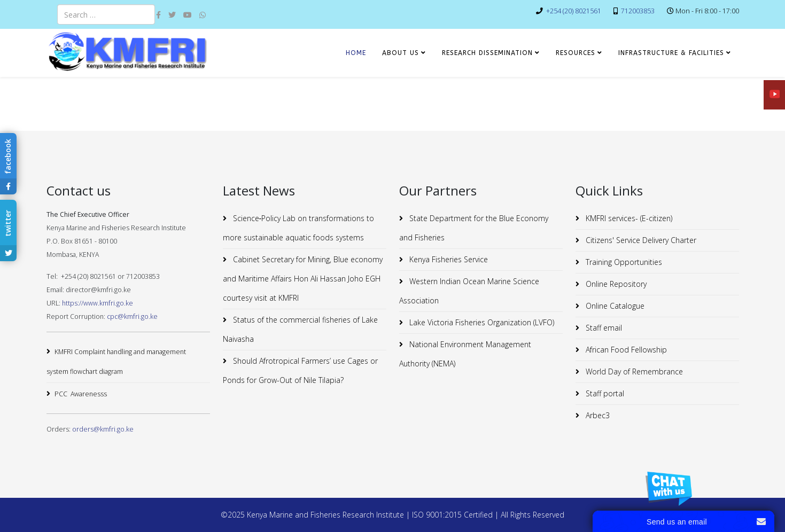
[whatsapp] (203, 15)
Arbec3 (597, 415)
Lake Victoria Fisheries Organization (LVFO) (481, 322)
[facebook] (158, 15)
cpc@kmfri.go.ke (132, 316)
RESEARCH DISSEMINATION (487, 53)
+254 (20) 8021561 (574, 11)
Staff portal (604, 393)
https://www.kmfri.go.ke (98, 303)
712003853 (638, 11)
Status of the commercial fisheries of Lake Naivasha (300, 329)
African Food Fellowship (625, 350)
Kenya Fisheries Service (448, 259)
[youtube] (188, 15)
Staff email (603, 328)
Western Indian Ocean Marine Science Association (469, 291)
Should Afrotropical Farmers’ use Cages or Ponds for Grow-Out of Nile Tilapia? (300, 370)
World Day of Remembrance (633, 371)
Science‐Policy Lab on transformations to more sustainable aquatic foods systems (299, 228)
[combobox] (106, 14)
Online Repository (615, 284)
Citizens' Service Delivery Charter (640, 240)
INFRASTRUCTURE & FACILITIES (671, 53)
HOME (356, 53)
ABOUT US (401, 53)
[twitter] (172, 15)
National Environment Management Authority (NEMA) (465, 354)
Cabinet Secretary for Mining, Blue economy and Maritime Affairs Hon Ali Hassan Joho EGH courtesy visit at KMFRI (303, 279)
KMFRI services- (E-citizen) (628, 218)
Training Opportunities (623, 262)
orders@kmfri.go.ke (103, 429)
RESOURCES (576, 53)
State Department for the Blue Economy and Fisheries (474, 228)
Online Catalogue (614, 306)
